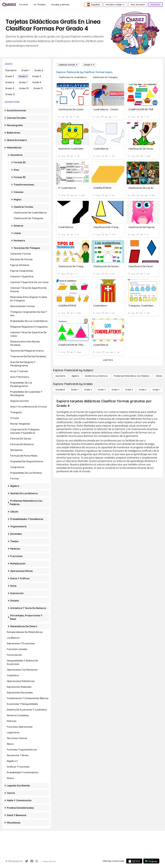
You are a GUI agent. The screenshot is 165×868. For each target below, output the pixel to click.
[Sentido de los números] (96, 376)
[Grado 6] (143, 390)
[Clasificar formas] (68, 65)
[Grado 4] (89, 65)
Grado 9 (10, 88)
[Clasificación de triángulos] (105, 77)
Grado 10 (24, 88)
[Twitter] (27, 861)
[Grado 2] (88, 390)
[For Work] (24, 5)
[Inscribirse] (156, 5)
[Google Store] (151, 861)
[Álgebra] (75, 376)
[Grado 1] (75, 390)
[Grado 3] (102, 390)
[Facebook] (32, 861)
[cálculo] (159, 376)
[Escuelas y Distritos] (60, 5)
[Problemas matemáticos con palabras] (132, 376)
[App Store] (134, 861)
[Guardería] (60, 390)
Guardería (11, 70)
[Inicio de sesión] (138, 5)
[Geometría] (60, 376)
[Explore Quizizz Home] (9, 5)
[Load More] (108, 360)
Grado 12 (10, 94)
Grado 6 (10, 82)
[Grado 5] (129, 390)
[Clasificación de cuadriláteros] (73, 77)
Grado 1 (25, 70)
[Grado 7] (156, 390)
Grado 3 (10, 76)
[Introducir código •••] (115, 5)
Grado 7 (23, 82)
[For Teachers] (40, 5)
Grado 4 (23, 76)
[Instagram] (37, 861)
